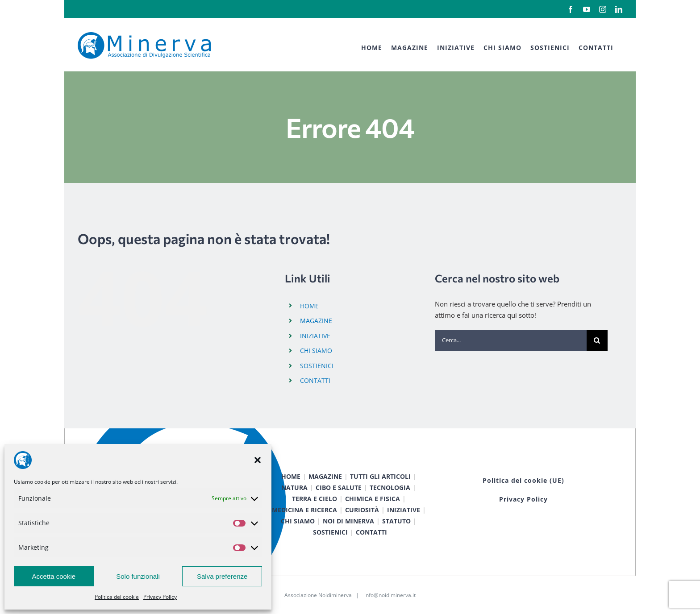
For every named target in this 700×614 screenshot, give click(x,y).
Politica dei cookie (117, 597)
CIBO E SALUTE (339, 487)
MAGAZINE (316, 321)
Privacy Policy (160, 597)
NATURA (294, 487)
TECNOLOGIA (390, 487)
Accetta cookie (54, 576)
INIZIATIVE (315, 336)
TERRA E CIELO (315, 499)
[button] (258, 460)
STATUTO (396, 521)
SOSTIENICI (317, 366)
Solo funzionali (138, 576)
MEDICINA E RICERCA (304, 510)
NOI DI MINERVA (348, 521)
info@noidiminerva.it (390, 595)
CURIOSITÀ (362, 510)
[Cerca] (597, 340)
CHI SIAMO (316, 351)
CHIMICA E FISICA (373, 499)
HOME (309, 306)
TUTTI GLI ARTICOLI (380, 476)
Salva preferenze (222, 576)
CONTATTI (315, 380)
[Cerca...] (511, 340)
